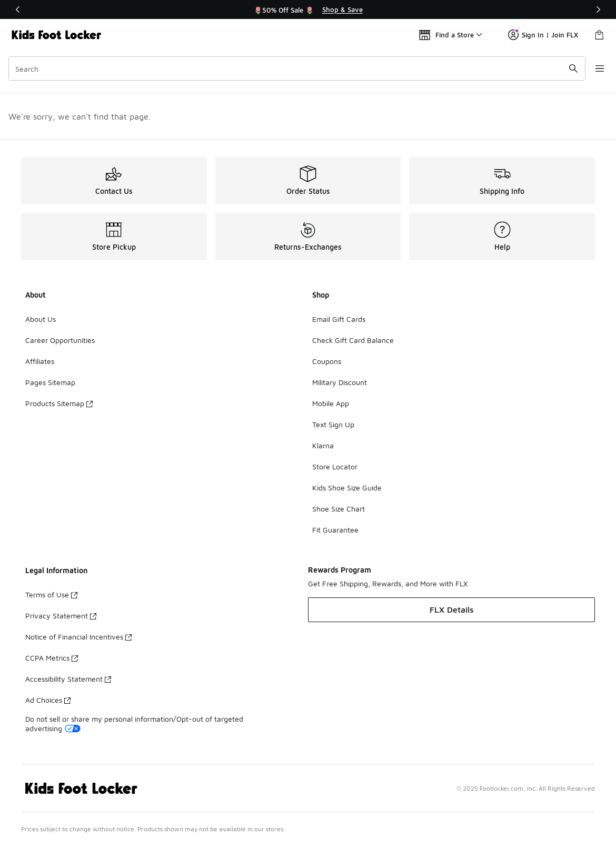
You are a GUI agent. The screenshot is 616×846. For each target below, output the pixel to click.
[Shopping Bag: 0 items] (599, 35)
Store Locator (335, 466)
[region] (308, 9)
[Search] (293, 68)
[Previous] (18, 9)
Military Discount (340, 382)
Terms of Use (51, 594)
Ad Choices (48, 700)
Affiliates (40, 361)
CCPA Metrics (52, 658)
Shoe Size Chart (339, 509)
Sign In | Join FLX (543, 35)
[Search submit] (566, 68)
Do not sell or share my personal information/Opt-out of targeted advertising (134, 724)
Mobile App (331, 403)
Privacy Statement (61, 616)
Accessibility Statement (68, 679)
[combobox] (293, 68)
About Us (41, 319)
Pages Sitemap (50, 382)
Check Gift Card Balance (353, 340)
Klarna (323, 445)
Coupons (327, 361)
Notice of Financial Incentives (78, 637)
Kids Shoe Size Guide (347, 488)
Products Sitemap (59, 403)
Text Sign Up (333, 424)
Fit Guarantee (335, 530)
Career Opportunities (60, 340)
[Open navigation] (595, 68)
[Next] (598, 9)
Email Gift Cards (339, 319)
